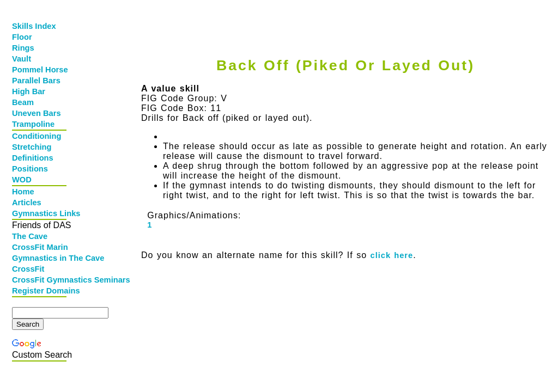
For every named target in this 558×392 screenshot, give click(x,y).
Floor (22, 37)
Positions (30, 169)
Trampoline (33, 124)
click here (392, 255)
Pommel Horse (40, 70)
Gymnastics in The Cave (40, 258)
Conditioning (37, 136)
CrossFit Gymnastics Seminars (40, 280)
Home (23, 192)
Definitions (33, 158)
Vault (22, 59)
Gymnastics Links (40, 213)
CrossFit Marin (40, 247)
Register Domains (40, 291)
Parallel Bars (36, 81)
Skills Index (34, 26)
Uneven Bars (37, 113)
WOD (22, 180)
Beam (23, 102)
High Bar (29, 91)
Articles (27, 203)
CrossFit (28, 269)
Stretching (32, 147)
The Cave (30, 236)
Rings (23, 48)
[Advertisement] (343, 20)
